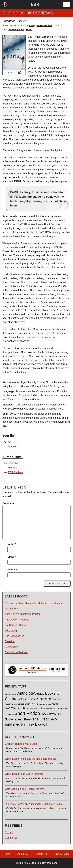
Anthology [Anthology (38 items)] (26, 693)
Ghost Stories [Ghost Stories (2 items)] (18, 704)
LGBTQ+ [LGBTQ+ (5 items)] (20, 708)
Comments (11, 838)
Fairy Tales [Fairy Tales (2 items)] (56, 699)
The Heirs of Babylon (16, 652)
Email (12, 557)
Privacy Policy (62, 854)
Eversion (10, 641)
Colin (8, 744)
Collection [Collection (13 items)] (44, 699)
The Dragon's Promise (17, 620)
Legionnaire (11, 647)
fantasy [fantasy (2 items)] (8, 704)
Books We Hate (44, 25)
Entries (9, 832)
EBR (35, 4)
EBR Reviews (16, 472)
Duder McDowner (15, 804)
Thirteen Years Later (26, 744)
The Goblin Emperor (32, 774)
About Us (22, 854)
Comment (9, 503)
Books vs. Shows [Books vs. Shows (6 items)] (27, 699)
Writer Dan (11, 759)
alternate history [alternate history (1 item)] (11, 694)
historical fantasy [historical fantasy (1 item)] (45, 704)
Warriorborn (11, 609)
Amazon (14, 73)
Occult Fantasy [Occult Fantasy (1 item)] (31, 708)
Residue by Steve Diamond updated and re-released (34, 603)
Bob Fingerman (16, 30)
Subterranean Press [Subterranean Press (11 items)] (18, 719)
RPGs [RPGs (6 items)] (41, 708)
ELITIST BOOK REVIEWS (28, 13)
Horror (29, 30)
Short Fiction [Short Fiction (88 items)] (27, 713)
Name (12, 544)
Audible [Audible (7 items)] (40, 694)
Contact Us (41, 854)
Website (13, 468)
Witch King (11, 631)
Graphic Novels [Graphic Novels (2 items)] (31, 704)
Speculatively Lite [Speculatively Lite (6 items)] (51, 714)
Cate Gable (11, 789)
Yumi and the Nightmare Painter (23, 614)
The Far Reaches (15, 636)
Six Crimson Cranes (16, 625)
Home (7, 854)
